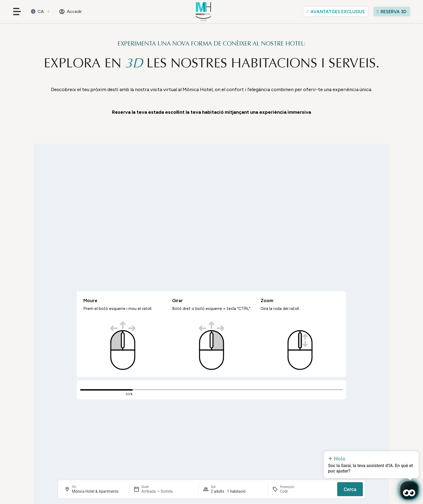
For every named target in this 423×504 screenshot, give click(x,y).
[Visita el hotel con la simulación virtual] (392, 12)
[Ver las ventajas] (336, 12)
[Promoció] (293, 491)
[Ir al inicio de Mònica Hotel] (204, 12)
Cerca (350, 489)
